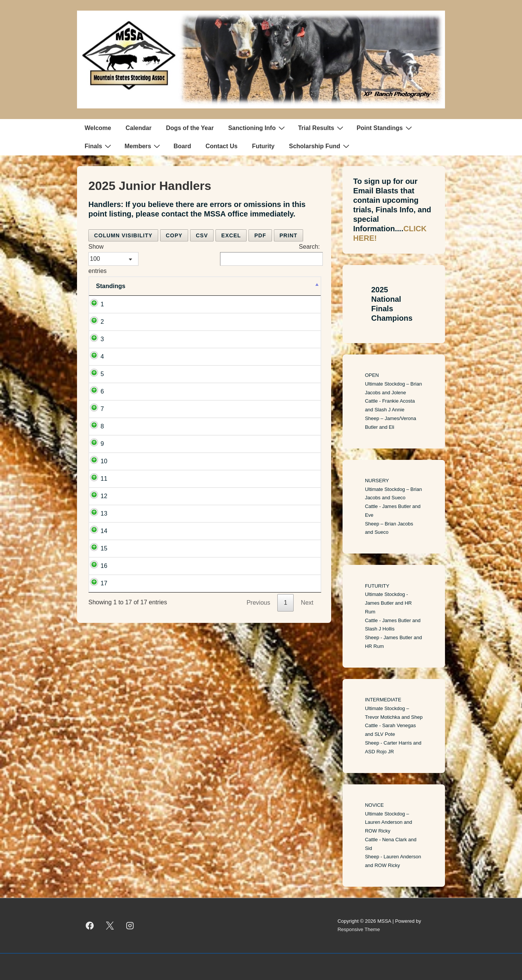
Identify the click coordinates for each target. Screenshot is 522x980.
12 (104, 496)
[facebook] (90, 925)
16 (104, 566)
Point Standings (385, 128)
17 (104, 583)
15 (104, 548)
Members (143, 146)
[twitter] (110, 925)
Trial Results (322, 128)
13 (104, 514)
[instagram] (130, 925)
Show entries (113, 259)
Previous (258, 603)
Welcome (98, 128)
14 (104, 531)
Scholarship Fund (320, 146)
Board (182, 146)
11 (104, 479)
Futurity (263, 146)
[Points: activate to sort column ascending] (302, 286)
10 (104, 461)
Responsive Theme (359, 929)
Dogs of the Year (190, 128)
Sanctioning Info (257, 128)
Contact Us (222, 146)
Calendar (138, 128)
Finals (99, 146)
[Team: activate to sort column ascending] (211, 286)
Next (307, 603)
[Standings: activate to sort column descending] (114, 286)
